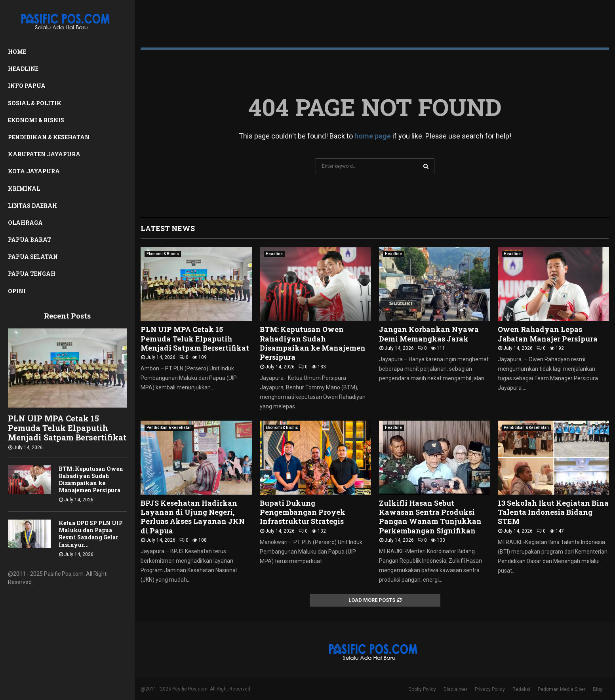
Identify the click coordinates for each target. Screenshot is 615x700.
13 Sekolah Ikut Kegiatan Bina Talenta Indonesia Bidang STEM (553, 512)
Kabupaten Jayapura (44, 154)
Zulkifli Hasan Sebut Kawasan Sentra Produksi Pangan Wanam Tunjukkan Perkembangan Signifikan (430, 517)
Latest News (168, 228)
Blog (598, 689)
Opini (17, 291)
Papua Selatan (33, 257)
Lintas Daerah (32, 206)
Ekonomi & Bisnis (36, 120)
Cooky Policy (422, 689)
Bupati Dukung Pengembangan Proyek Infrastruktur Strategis (303, 512)
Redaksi (521, 689)
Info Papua (27, 86)
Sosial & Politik (35, 103)
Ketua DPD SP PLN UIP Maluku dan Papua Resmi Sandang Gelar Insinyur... (91, 534)
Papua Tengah (32, 274)
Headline (23, 69)
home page (373, 136)
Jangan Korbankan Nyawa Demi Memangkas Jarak (429, 334)
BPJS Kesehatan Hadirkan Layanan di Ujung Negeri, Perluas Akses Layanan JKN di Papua (193, 517)
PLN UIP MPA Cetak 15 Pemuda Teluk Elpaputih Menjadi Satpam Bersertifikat (67, 428)
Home (17, 52)
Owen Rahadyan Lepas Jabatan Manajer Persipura (548, 334)
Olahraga (25, 223)
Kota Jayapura (34, 171)
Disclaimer (455, 689)
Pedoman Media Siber (562, 689)
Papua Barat (30, 240)
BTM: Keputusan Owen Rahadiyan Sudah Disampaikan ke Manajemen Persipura (91, 479)
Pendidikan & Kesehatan (49, 137)
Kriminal (24, 189)
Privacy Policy (490, 689)
